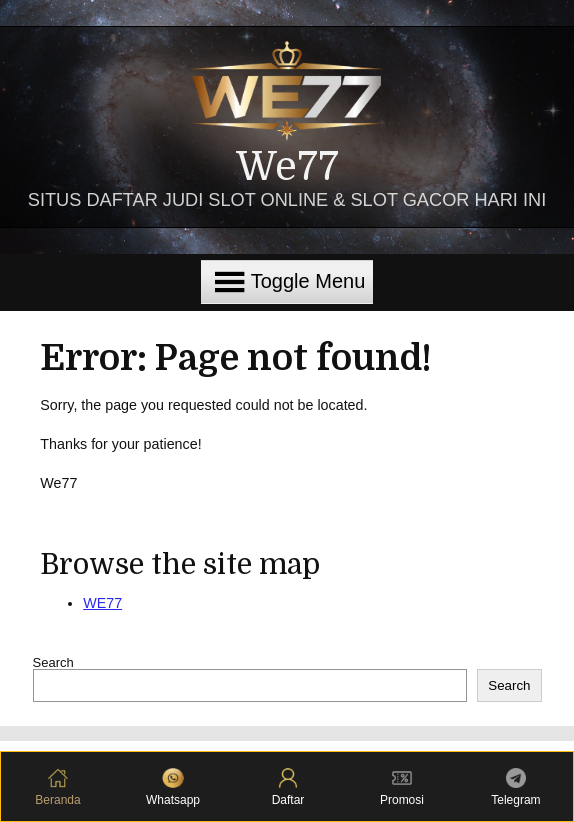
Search (53, 662)
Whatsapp (173, 787)
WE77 (102, 603)
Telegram (515, 787)
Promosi (402, 787)
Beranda (57, 787)
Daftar (288, 787)
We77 (287, 167)
